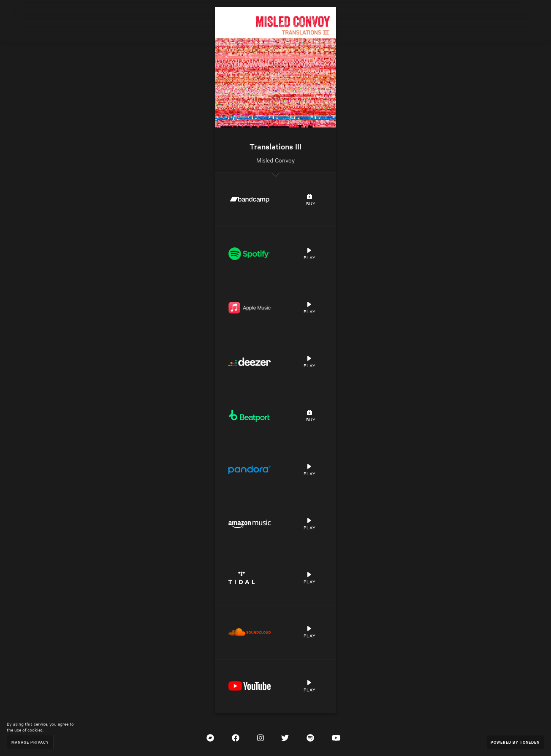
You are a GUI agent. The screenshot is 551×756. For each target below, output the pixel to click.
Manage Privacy (30, 742)
